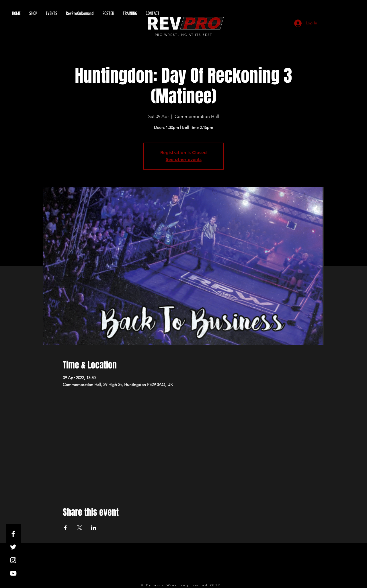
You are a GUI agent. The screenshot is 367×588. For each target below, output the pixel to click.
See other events (184, 159)
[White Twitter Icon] (13, 547)
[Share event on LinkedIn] (94, 528)
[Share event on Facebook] (66, 528)
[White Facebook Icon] (13, 534)
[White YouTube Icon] (13, 573)
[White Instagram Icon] (13, 560)
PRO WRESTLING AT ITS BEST (184, 35)
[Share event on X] (80, 528)
